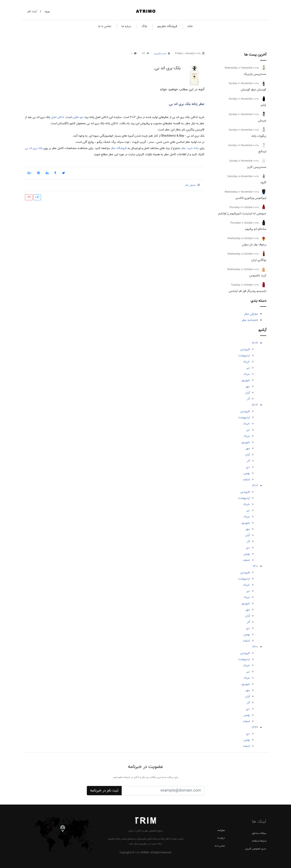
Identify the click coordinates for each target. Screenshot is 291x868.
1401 (255, 566)
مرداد (247, 374)
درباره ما (126, 26)
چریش (262, 120)
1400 (255, 647)
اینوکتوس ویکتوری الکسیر (251, 198)
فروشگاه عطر (119, 148)
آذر (248, 399)
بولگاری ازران (259, 260)
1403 (255, 405)
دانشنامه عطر (250, 320)
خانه (190, 26)
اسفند (246, 479)
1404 (255, 343)
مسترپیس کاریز (257, 167)
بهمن (247, 473)
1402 (255, 486)
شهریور (246, 380)
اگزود (263, 182)
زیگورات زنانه (259, 136)
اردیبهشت (244, 355)
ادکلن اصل (57, 117)
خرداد (246, 362)
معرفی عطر (251, 314)
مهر (248, 386)
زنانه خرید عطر (190, 148)
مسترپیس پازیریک (255, 74)
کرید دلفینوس (258, 275)
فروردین (245, 349)
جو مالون (78, 117)
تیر (248, 368)
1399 (255, 727)
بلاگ (144, 26)
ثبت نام (32, 11)
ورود (47, 11)
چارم (263, 105)
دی (248, 467)
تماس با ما (105, 26)
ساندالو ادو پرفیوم (256, 229)
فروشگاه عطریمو (167, 26)
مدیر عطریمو (160, 53)
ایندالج (262, 151)
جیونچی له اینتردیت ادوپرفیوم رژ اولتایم (242, 213)
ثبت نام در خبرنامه (104, 790)
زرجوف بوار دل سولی (254, 244)
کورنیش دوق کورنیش (253, 89)
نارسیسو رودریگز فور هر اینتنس (247, 291)
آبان (247, 393)
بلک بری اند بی (168, 68)
